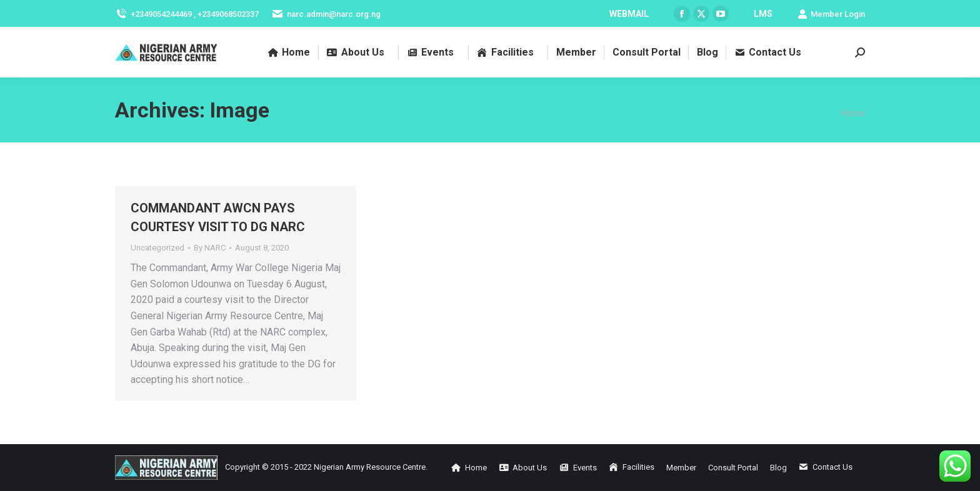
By (210, 248)
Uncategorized (157, 248)
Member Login (831, 14)
